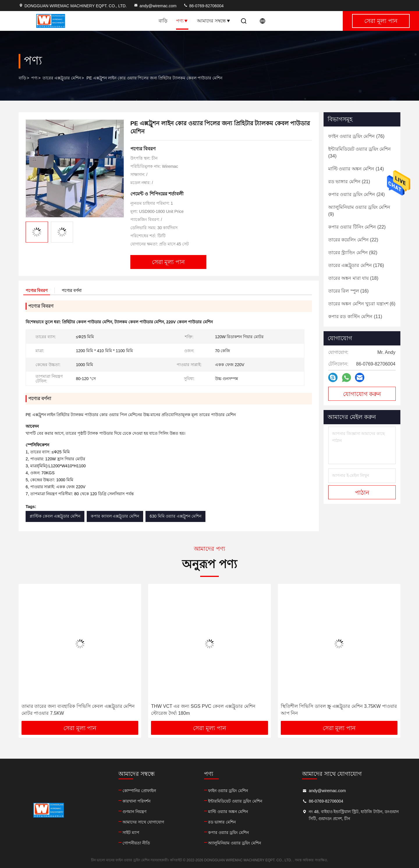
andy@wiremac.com (155, 6)
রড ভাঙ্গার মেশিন (222, 822)
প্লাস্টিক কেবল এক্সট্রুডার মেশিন (55, 516)
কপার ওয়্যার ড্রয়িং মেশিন (228, 833)
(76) (356, 136)
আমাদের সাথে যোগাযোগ (143, 822)
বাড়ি (163, 21)
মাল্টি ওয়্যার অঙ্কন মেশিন (228, 812)
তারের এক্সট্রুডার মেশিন (62, 78)
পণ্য (182, 21)
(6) (362, 304)
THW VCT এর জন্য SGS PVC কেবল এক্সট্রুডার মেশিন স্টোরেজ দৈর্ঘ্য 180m (203, 710)
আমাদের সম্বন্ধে (214, 21)
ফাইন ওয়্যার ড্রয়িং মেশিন (228, 791)
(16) (348, 291)
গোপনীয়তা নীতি (136, 843)
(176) (356, 265)
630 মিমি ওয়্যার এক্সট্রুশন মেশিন (175, 516)
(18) (353, 278)
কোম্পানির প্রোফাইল (139, 791)
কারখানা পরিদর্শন (136, 801)
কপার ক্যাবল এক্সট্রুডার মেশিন (115, 516)
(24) (356, 194)
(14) (356, 169)
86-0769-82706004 (203, 6)
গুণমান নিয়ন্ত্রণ (134, 812)
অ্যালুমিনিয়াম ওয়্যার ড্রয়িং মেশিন (235, 843)
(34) (359, 153)
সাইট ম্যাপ (131, 833)
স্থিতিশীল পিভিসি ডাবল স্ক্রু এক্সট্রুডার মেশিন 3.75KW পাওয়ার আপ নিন (339, 710)
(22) (357, 227)
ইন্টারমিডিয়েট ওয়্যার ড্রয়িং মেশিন (235, 801)
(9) (359, 211)
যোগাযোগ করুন (362, 394)
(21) (349, 182)
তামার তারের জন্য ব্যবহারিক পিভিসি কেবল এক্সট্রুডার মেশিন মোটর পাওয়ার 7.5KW (78, 710)
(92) (353, 253)
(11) (355, 317)
